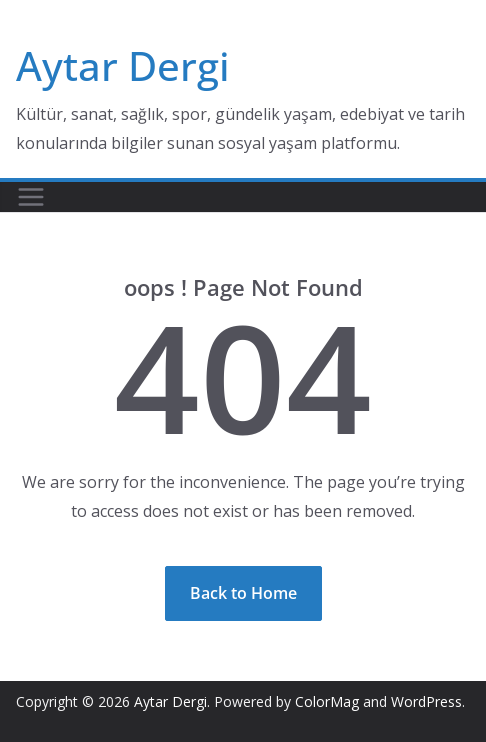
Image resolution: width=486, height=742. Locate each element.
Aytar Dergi (123, 65)
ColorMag (327, 701)
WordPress (426, 701)
